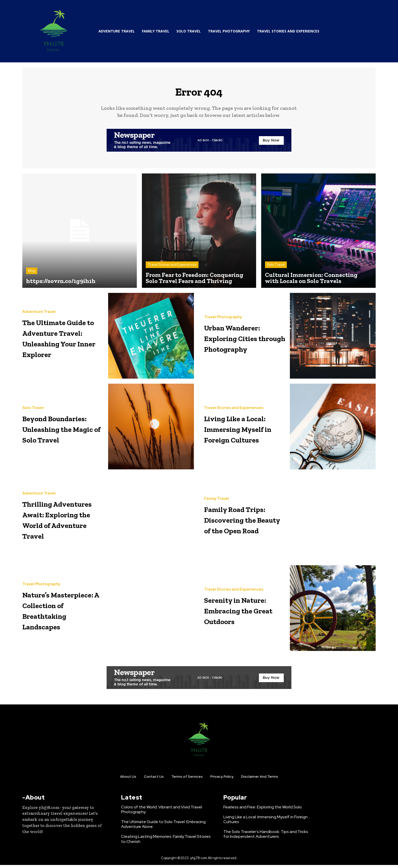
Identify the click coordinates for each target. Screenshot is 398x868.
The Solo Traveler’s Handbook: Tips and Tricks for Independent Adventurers (266, 837)
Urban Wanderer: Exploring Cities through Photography (245, 340)
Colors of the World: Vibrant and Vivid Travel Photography (162, 812)
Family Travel (217, 491)
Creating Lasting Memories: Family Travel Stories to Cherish (166, 842)
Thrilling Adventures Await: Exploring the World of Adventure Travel (62, 522)
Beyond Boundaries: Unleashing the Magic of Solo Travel (58, 431)
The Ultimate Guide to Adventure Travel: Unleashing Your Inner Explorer (62, 340)
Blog (32, 274)
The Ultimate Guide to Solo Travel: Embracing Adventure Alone (163, 827)
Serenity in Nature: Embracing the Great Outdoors (241, 613)
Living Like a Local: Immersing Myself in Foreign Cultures (245, 431)
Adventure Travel (39, 304)
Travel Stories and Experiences (172, 268)
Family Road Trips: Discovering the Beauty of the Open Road (242, 522)
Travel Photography (223, 315)
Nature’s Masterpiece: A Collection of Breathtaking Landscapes (57, 613)
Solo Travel (276, 268)
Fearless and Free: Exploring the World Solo (263, 810)
